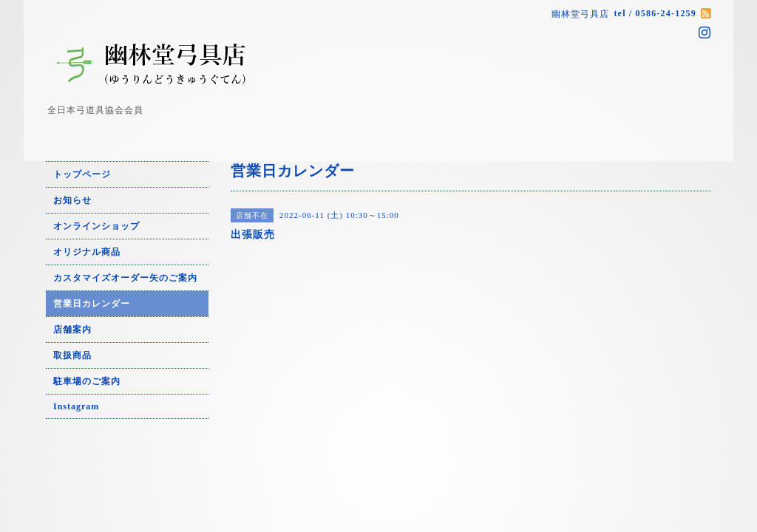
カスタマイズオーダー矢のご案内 (125, 278)
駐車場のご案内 (87, 381)
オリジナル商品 (87, 252)
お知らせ (72, 200)
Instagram (76, 406)
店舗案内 (72, 330)
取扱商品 (72, 355)
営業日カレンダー (92, 304)
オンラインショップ (96, 226)
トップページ (82, 174)
